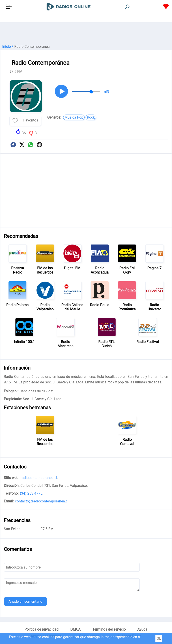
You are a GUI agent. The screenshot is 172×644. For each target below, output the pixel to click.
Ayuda (142, 629)
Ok (159, 639)
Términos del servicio (109, 629)
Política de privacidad (41, 629)
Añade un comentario (25, 601)
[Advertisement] (86, 33)
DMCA (75, 629)
